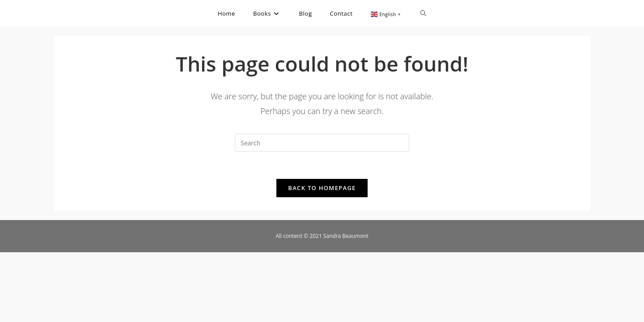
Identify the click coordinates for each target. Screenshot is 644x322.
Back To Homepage (322, 188)
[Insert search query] (322, 143)
